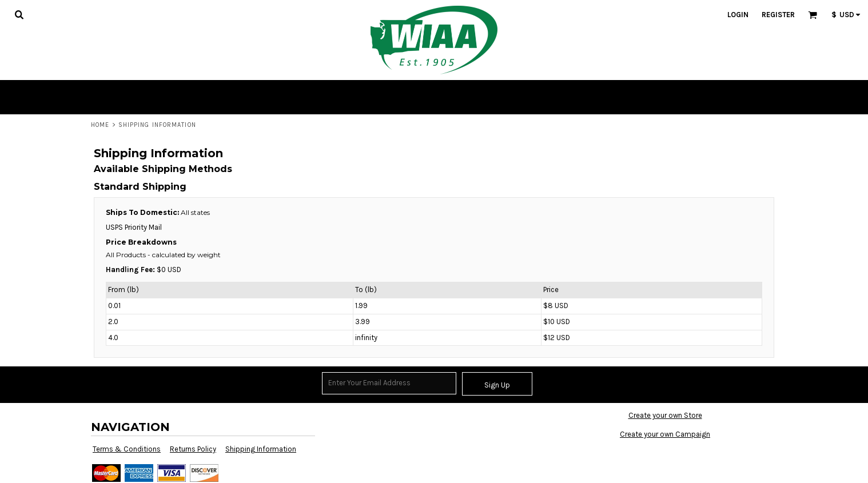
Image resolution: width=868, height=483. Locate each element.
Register (778, 15)
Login (738, 15)
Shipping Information (261, 449)
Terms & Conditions (127, 449)
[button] (19, 14)
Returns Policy (193, 449)
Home (100, 125)
